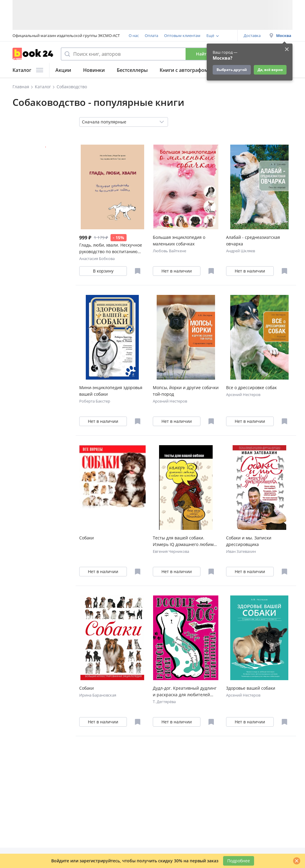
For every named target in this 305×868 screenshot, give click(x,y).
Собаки (87, 538)
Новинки (94, 70)
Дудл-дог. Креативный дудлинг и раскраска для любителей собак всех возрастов (185, 692)
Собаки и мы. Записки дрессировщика (249, 541)
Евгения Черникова (171, 551)
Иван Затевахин (241, 551)
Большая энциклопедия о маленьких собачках (179, 240)
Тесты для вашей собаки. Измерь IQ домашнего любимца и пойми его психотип (186, 541)
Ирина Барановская (98, 695)
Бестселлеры (132, 70)
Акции (63, 70)
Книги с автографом (184, 70)
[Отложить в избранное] (138, 271)
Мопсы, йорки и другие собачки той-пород (186, 391)
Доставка (252, 35)
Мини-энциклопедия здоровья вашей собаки (111, 391)
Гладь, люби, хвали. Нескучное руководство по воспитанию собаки (111, 249)
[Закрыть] (297, 861)
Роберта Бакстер (95, 401)
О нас (134, 35)
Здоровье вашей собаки (251, 688)
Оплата (151, 35)
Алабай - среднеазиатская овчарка (253, 240)
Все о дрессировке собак (251, 387)
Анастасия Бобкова (97, 259)
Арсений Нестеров (170, 401)
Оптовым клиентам (182, 35)
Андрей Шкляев (241, 251)
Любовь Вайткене (169, 251)
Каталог (28, 70)
